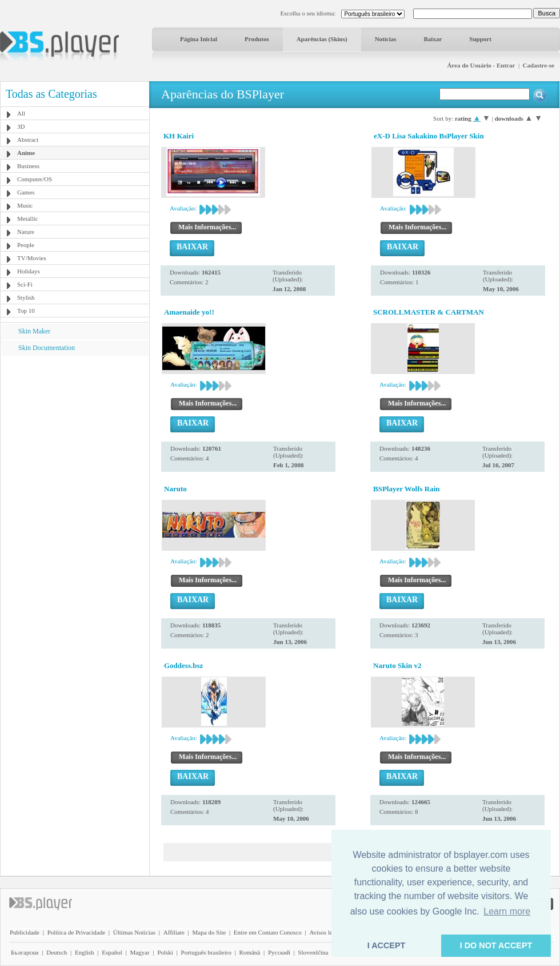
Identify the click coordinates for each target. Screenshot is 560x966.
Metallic (28, 218)
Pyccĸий (279, 952)
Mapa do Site (209, 932)
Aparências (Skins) (322, 39)
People (26, 245)
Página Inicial (199, 39)
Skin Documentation (47, 348)
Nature (26, 232)
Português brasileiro (206, 952)
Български (25, 952)
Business (28, 166)
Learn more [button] (507, 911)
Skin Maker (34, 331)
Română (250, 952)
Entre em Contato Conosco (268, 932)
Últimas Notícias (134, 932)
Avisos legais (326, 932)
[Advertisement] (75, 427)
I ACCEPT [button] (387, 945)
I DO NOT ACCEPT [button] (496, 945)
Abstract (28, 140)
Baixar (433, 39)
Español (112, 952)
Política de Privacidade (76, 932)
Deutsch (57, 952)
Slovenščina (313, 952)
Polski (165, 952)
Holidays (29, 271)
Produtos (257, 39)
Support (480, 39)
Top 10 (26, 311)
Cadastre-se (539, 65)
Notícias (386, 39)
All (21, 113)
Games (26, 192)
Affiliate (174, 932)
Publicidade (25, 932)
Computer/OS (35, 179)
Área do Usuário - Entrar (481, 65)
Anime (26, 153)
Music (25, 205)
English (85, 952)
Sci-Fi (25, 284)
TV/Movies (32, 258)
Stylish (26, 297)
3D (21, 126)
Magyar (139, 952)
